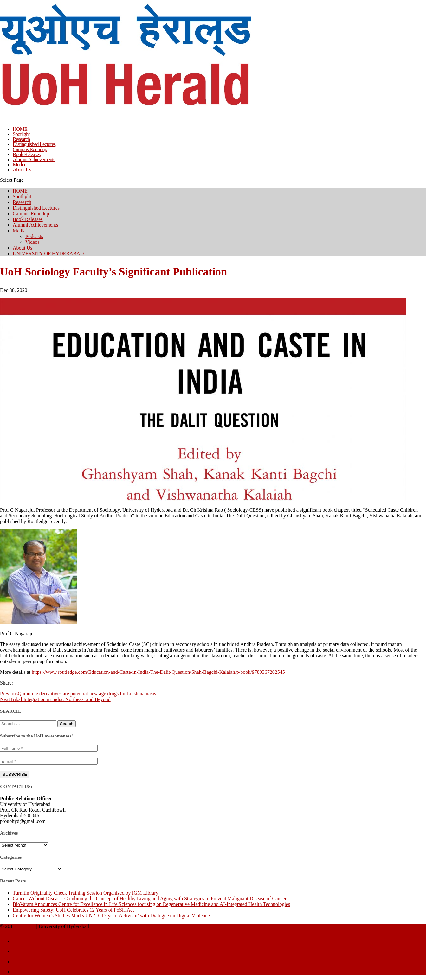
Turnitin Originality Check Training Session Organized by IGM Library (86, 893)
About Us (22, 170)
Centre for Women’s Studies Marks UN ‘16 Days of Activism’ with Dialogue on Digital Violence (111, 916)
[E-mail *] (49, 761)
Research (22, 202)
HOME (20, 191)
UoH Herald (26, 927)
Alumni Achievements (35, 225)
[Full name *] (49, 748)
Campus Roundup (31, 214)
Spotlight (22, 196)
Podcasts (34, 236)
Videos (32, 242)
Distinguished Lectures (36, 208)
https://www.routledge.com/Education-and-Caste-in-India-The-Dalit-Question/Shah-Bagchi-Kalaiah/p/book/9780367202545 (158, 672)
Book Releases (28, 219)
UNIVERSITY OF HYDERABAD (48, 253)
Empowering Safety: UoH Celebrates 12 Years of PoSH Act (73, 910)
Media (19, 231)
